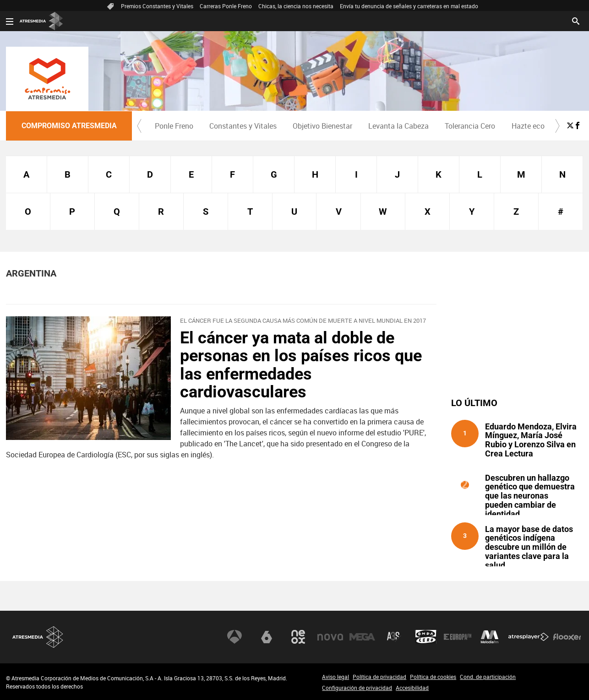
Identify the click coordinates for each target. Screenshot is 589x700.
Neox (298, 637)
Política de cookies (433, 677)
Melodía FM (490, 637)
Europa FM (458, 637)
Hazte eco (528, 126)
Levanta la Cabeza (398, 126)
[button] (139, 126)
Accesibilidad (412, 688)
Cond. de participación (488, 677)
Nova (330, 637)
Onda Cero (426, 637)
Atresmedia (38, 637)
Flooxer (567, 637)
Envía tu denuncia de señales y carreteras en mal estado (409, 6)
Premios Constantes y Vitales (157, 6)
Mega (362, 637)
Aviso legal (335, 677)
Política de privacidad (379, 677)
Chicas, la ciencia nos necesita (296, 6)
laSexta (267, 637)
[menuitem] (174, 126)
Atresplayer (529, 637)
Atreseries (394, 637)
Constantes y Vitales (243, 126)
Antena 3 (235, 637)
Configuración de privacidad (357, 688)
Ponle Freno (174, 126)
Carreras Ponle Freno (226, 6)
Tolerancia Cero (470, 126)
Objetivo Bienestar (322, 126)
